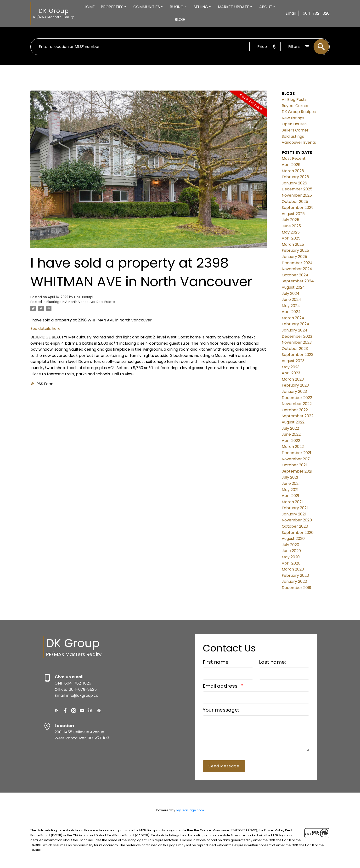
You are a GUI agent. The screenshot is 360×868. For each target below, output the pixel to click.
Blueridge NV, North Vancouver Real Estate (81, 302)
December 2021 (296, 453)
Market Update (233, 7)
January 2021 (294, 514)
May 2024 (291, 306)
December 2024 (297, 263)
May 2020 (291, 557)
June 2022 (291, 434)
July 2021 (290, 477)
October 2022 (295, 410)
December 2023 (297, 336)
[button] (57, 711)
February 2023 (295, 385)
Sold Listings (293, 136)
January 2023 (294, 391)
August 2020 (293, 539)
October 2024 (295, 275)
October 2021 (294, 465)
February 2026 (295, 177)
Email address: (221, 686)
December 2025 (297, 189)
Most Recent (294, 158)
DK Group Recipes (299, 112)
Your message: (221, 710)
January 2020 (294, 581)
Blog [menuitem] (180, 20)
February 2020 (295, 575)
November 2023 (297, 342)
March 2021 (292, 502)
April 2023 (291, 373)
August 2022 (293, 422)
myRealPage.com (190, 810)
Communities (147, 7)
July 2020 (290, 545)
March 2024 (293, 318)
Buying (177, 7)
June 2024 (291, 300)
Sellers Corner (295, 130)
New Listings (293, 118)
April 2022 (291, 441)
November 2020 (297, 520)
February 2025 (295, 250)
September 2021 (297, 471)
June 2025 (291, 226)
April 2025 (291, 238)
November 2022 (297, 404)
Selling (201, 7)
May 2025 (291, 232)
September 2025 (298, 208)
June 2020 (291, 551)
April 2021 (290, 496)
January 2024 (295, 330)
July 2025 (290, 220)
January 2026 (294, 183)
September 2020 (298, 533)
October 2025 (295, 202)
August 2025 (293, 214)
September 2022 (298, 416)
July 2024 (291, 294)
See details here (45, 328)
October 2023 (295, 349)
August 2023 (293, 361)
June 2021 (291, 483)
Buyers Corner (295, 106)
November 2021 (296, 459)
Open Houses (294, 124)
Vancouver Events (299, 142)
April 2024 (291, 312)
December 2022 (297, 398)
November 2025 (297, 195)
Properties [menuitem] (112, 7)
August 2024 (293, 287)
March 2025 (293, 244)
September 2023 (298, 355)
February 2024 (295, 324)
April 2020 (291, 563)
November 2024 (297, 269)
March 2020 (293, 569)
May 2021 (290, 490)
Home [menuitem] (89, 7)
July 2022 (290, 428)
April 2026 (291, 165)
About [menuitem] (266, 7)
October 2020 (295, 526)
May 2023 (291, 367)
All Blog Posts (294, 100)
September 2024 (298, 281)
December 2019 (296, 588)
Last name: (272, 662)
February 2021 (295, 508)
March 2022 (293, 447)
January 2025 (294, 257)
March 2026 (293, 171)
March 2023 (293, 379)
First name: (216, 662)
